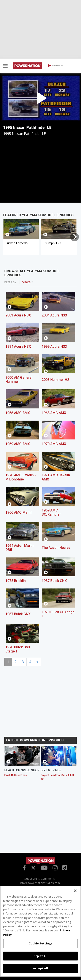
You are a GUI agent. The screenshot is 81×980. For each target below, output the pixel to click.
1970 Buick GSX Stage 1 (18, 649)
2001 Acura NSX (18, 315)
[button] (5, 66)
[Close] (75, 891)
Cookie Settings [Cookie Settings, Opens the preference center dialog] (41, 943)
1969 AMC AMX (18, 444)
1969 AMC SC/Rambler (51, 512)
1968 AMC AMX (18, 413)
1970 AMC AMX (54, 444)
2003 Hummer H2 (55, 380)
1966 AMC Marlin (19, 512)
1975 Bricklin (16, 581)
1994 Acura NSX (18, 347)
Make (26, 282)
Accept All (40, 968)
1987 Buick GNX (54, 581)
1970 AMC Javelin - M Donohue (21, 477)
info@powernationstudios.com (40, 883)
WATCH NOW (55, 66)
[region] (40, 931)
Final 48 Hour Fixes (16, 775)
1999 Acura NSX (54, 347)
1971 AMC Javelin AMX (56, 477)
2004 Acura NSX (54, 315)
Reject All (40, 956)
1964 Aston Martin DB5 (20, 548)
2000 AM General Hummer (19, 380)
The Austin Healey (56, 548)
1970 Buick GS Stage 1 (58, 614)
